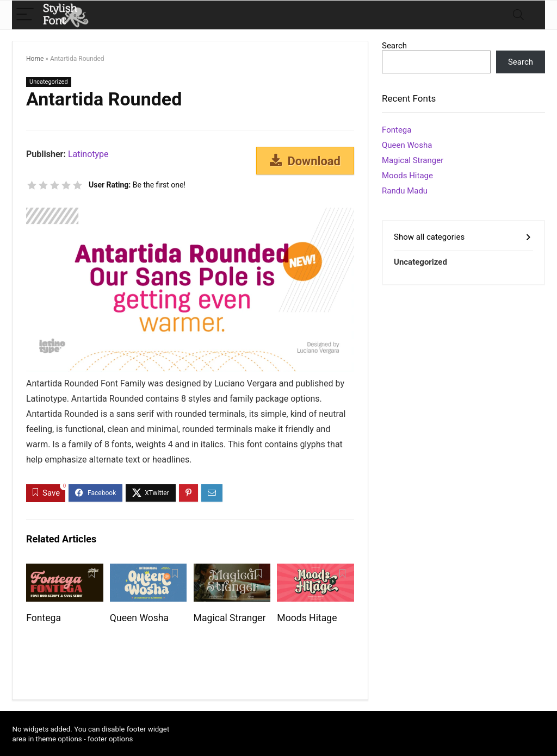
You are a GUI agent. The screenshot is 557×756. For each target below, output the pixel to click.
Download (305, 161)
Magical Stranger (230, 618)
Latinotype (88, 154)
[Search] (518, 15)
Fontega (44, 618)
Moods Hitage (307, 618)
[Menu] (25, 15)
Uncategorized (49, 82)
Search (394, 46)
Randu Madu (405, 191)
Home (35, 59)
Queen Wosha (139, 618)
